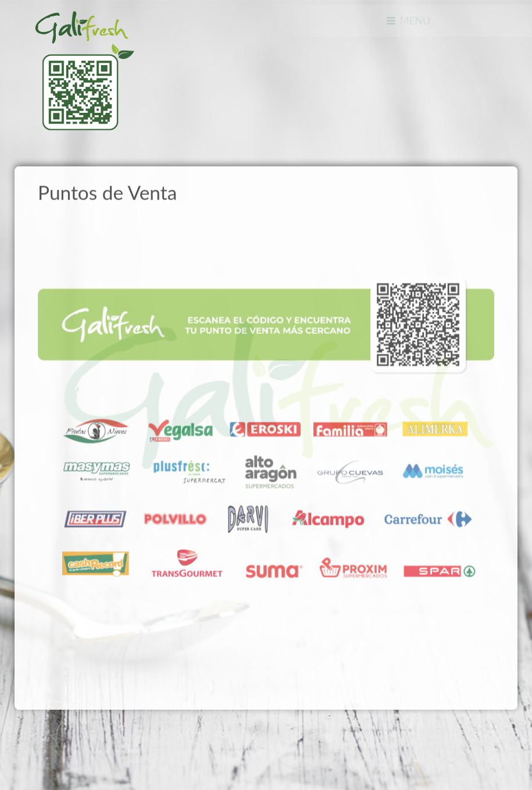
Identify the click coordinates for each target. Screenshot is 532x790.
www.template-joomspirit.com (4, 733)
